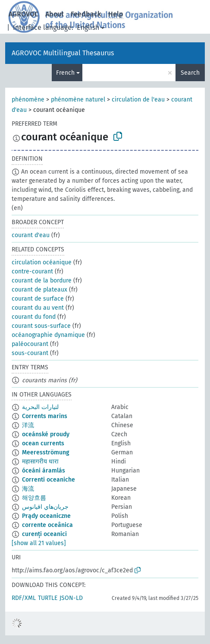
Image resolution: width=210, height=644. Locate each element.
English (88, 27)
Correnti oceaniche (49, 480)
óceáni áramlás (44, 471)
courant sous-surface (41, 326)
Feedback (86, 14)
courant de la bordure (42, 281)
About (55, 14)
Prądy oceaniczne (46, 516)
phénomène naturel (78, 100)
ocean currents (43, 443)
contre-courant (32, 271)
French (65, 73)
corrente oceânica (47, 525)
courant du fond (34, 317)
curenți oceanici (44, 534)
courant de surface (38, 299)
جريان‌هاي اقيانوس (45, 507)
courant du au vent (38, 308)
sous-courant (30, 353)
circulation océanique (42, 262)
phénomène (28, 100)
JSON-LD (71, 598)
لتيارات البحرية (40, 407)
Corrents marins (45, 416)
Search (190, 73)
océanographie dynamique (48, 335)
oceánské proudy (46, 434)
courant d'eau (31, 235)
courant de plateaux (39, 290)
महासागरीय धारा (40, 462)
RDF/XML (24, 598)
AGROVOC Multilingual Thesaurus (63, 53)
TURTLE (48, 598)
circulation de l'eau (138, 100)
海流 (28, 489)
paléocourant (30, 344)
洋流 (28, 425)
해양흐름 (34, 498)
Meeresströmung (46, 452)
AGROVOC (24, 14)
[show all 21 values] (39, 543)
